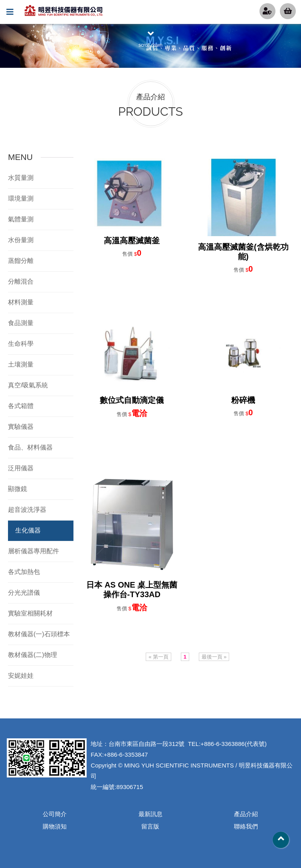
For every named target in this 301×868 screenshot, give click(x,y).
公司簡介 (55, 814)
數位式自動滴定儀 (132, 400)
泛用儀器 (21, 468)
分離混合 (21, 281)
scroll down (150, 38)
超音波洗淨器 (27, 510)
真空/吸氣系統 (28, 385)
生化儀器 (28, 530)
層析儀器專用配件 (34, 551)
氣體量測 (21, 219)
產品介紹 (246, 814)
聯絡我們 (246, 826)
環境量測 (21, 198)
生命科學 (21, 344)
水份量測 (21, 240)
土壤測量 (21, 364)
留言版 (150, 826)
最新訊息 (150, 814)
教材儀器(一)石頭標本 (39, 634)
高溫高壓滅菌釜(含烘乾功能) (243, 252)
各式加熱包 (24, 572)
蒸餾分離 (21, 261)
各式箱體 (21, 406)
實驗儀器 (21, 427)
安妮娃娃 (21, 676)
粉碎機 (243, 400)
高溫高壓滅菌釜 (132, 241)
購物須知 (55, 826)
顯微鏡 (18, 489)
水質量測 (21, 178)
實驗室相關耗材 (30, 613)
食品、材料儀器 (30, 447)
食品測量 (21, 323)
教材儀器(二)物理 (33, 655)
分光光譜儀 (24, 593)
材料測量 (21, 302)
